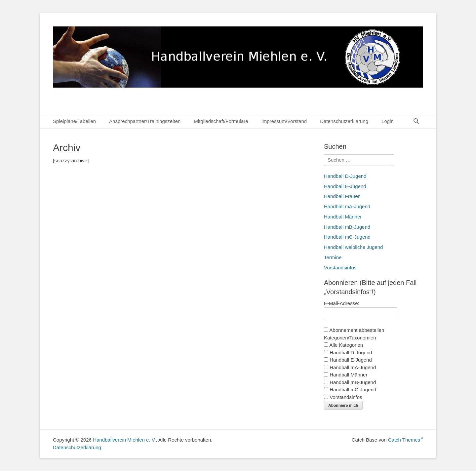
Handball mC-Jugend (347, 237)
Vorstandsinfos (340, 268)
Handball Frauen (342, 196)
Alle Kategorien (343, 345)
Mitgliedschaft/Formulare (221, 121)
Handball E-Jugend (345, 186)
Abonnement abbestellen (354, 330)
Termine (333, 257)
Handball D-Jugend (345, 176)
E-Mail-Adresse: (342, 303)
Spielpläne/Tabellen (74, 121)
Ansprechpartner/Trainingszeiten (145, 121)
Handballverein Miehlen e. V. (124, 440)
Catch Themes (406, 440)
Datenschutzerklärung (344, 121)
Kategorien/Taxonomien (350, 338)
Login (388, 121)
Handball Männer (343, 217)
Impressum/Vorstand (284, 121)
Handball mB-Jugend (347, 227)
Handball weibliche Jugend (353, 247)
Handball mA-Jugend (347, 206)
